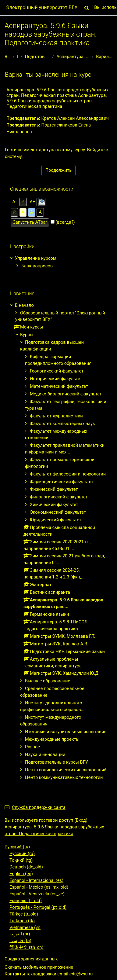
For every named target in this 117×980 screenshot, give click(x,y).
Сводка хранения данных (31, 959)
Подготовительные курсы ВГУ (57, 762)
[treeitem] (58, 262)
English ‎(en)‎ (21, 874)
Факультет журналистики (56, 416)
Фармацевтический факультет (62, 482)
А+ (33, 202)
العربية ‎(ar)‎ (20, 934)
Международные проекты (52, 739)
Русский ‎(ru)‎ (17, 847)
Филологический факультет (59, 497)
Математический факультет (59, 386)
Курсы (18, 57)
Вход (81, 820)
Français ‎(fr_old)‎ (26, 901)
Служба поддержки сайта (35, 807)
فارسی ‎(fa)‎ (20, 941)
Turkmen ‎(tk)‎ (22, 921)
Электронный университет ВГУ (42, 7)
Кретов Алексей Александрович (75, 118)
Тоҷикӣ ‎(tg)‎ (21, 860)
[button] (87, 8)
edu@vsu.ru (81, 974)
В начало (7, 57)
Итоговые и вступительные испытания (66, 732)
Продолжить (59, 170)
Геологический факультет (57, 371)
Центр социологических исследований (66, 770)
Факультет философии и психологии (68, 474)
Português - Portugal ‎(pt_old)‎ (38, 907)
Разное (32, 747)
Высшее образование (48, 681)
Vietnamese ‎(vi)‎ (25, 927)
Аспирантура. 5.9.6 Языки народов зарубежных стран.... (73, 57)
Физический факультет (54, 489)
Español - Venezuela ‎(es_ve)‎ (37, 894)
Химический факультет (54, 505)
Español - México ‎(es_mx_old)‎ (39, 887)
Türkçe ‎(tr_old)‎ (24, 914)
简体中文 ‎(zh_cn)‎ (26, 947)
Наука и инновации (45, 754)
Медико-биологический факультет (66, 394)
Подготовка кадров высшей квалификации (37, 57)
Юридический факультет (56, 520)
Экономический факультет (58, 512)
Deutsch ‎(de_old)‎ (26, 867)
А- (15, 202)
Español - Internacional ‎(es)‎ (36, 880)
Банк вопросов (37, 266)
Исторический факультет (56, 379)
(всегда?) (65, 222)
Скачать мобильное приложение (39, 967)
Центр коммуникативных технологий (64, 777)
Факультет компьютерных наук (62, 424)
